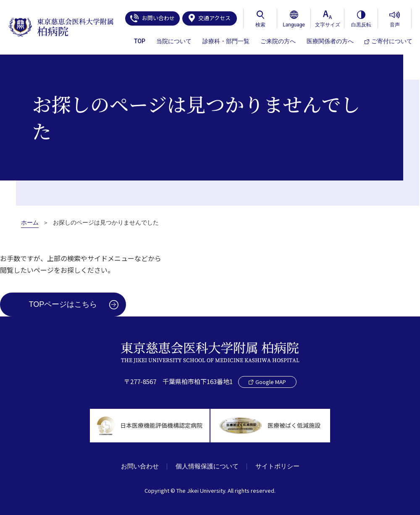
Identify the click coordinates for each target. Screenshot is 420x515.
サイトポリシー (278, 466)
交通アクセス (210, 18)
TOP (140, 41)
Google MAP (267, 381)
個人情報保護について (207, 466)
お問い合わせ (152, 18)
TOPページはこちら (63, 304)
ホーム (30, 222)
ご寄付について (388, 41)
